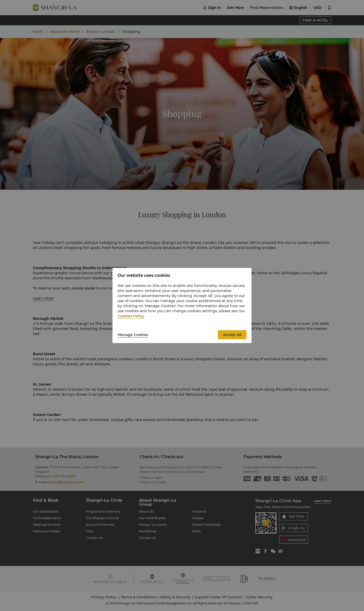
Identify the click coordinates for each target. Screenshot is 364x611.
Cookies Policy (131, 316)
